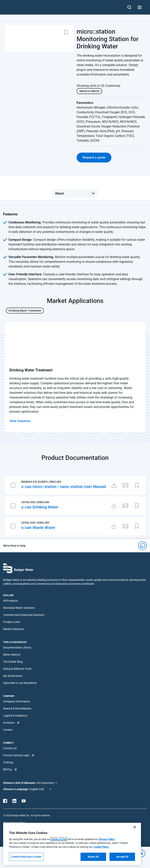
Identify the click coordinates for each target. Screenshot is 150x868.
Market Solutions (13, 629)
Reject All (93, 857)
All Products (11, 601)
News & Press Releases (17, 708)
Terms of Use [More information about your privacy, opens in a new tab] (59, 839)
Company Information (17, 701)
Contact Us (10, 748)
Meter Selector (12, 655)
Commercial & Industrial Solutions (24, 615)
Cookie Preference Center (26, 857)
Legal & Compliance (15, 716)
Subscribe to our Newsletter (20, 683)
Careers (8, 730)
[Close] (135, 827)
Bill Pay (8, 769)
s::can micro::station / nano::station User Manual (64, 487)
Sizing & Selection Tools (17, 669)
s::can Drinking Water (40, 507)
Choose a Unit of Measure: (20, 783)
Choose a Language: (16, 789)
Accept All (122, 857)
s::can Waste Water (38, 528)
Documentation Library (17, 648)
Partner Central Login (16, 755)
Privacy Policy (107, 839)
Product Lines (12, 622)
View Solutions (20, 421)
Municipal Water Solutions (19, 608)
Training (8, 762)
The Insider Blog (13, 662)
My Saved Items (13, 676)
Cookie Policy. (101, 847)
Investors (9, 723)
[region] (72, 844)
